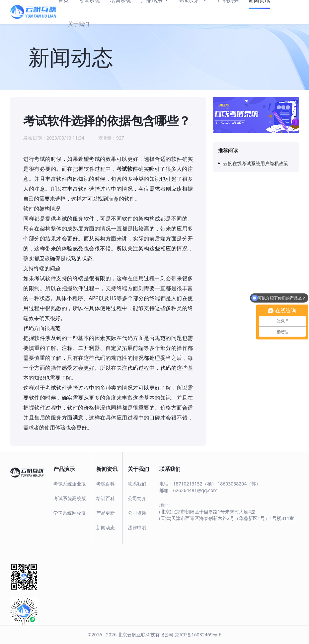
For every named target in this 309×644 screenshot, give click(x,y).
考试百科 (106, 484)
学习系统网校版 (70, 513)
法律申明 (137, 527)
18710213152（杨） (195, 484)
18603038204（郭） (239, 484)
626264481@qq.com (195, 490)
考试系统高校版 (70, 498)
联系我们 (137, 484)
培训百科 (106, 498)
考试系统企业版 (70, 484)
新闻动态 (106, 527)
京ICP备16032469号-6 (198, 635)
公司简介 (137, 498)
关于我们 (79, 24)
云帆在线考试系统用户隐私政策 (256, 163)
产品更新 (106, 513)
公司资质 (137, 513)
